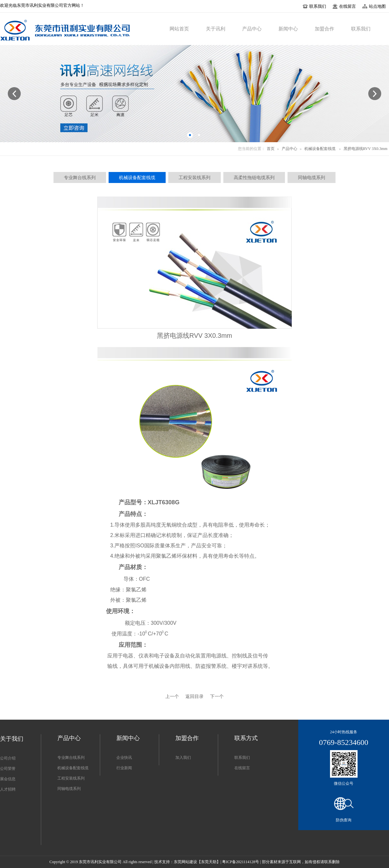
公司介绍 (8, 758)
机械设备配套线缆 (320, 149)
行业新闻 (124, 768)
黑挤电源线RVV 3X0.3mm (366, 149)
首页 (271, 149)
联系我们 (242, 758)
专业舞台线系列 (71, 758)
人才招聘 (8, 789)
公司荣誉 (8, 769)
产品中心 (289, 149)
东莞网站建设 (185, 862)
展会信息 (8, 779)
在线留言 (242, 768)
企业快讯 (124, 758)
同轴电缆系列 (69, 789)
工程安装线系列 (71, 778)
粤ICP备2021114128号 (241, 862)
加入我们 (183, 758)
